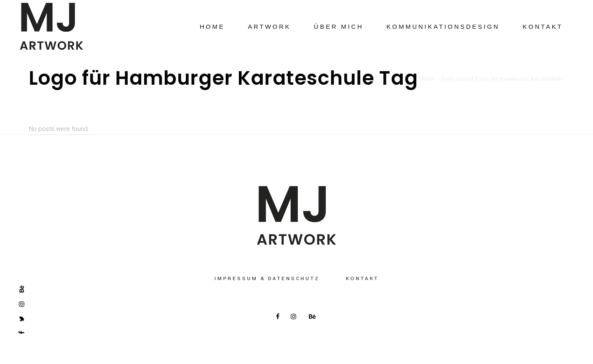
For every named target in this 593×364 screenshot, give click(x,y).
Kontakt (362, 279)
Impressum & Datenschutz (267, 279)
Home (428, 78)
